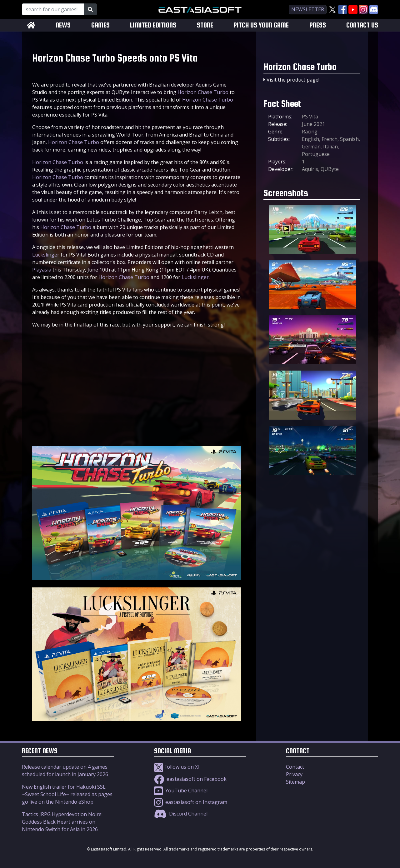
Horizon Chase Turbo (203, 92)
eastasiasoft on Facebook (190, 779)
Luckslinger (46, 255)
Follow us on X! (176, 767)
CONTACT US (362, 25)
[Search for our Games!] (53, 9)
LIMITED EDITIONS (153, 25)
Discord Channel (181, 814)
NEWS (63, 25)
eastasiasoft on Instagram (191, 802)
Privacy (294, 774)
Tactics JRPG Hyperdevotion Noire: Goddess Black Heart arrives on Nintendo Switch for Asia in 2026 (62, 822)
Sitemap (295, 782)
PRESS (318, 25)
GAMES (100, 25)
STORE (205, 25)
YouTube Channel (181, 791)
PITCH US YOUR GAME (261, 25)
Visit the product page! (293, 80)
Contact (295, 767)
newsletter (308, 9)
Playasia (42, 270)
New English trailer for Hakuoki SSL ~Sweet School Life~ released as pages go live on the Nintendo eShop (67, 794)
